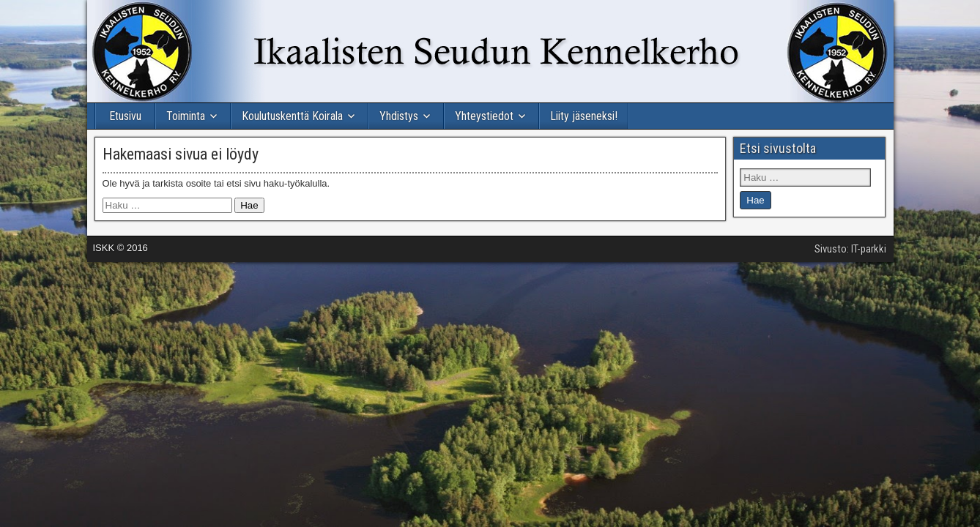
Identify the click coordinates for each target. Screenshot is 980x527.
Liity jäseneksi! (584, 116)
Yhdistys (399, 116)
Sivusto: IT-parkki (850, 249)
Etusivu (125, 116)
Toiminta (186, 116)
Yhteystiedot (484, 116)
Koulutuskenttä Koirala (292, 116)
